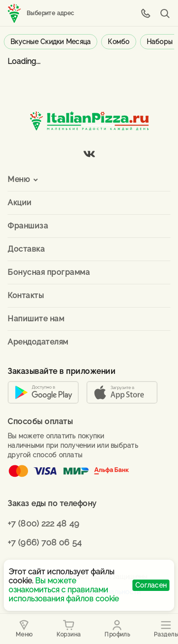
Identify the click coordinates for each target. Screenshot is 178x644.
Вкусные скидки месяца (51, 42)
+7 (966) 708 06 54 (45, 542)
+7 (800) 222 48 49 (43, 523)
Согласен (151, 585)
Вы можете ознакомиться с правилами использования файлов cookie (64, 590)
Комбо (118, 42)
